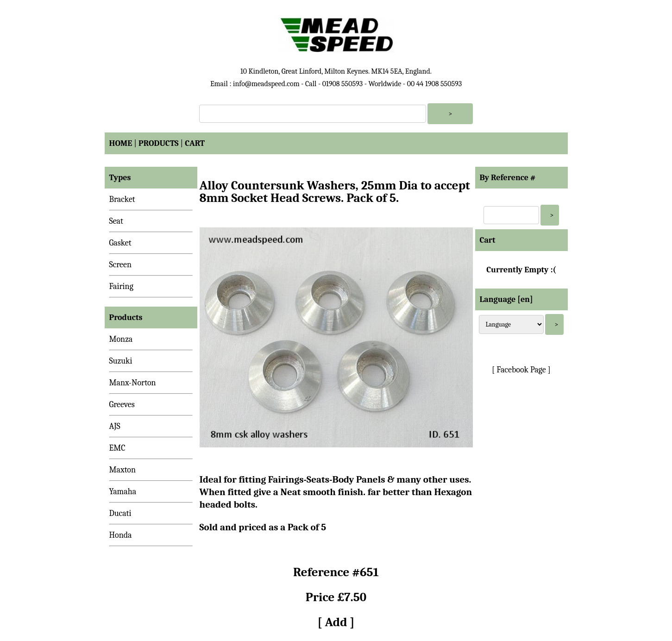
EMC (117, 448)
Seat (116, 221)
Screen (121, 265)
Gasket (120, 243)
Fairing (121, 286)
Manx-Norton (133, 383)
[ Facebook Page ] (521, 370)
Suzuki (121, 361)
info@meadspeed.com (266, 84)
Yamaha (123, 492)
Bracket (122, 199)
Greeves (122, 405)
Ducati (120, 513)
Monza (121, 339)
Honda (121, 535)
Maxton (123, 470)
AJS (115, 426)
